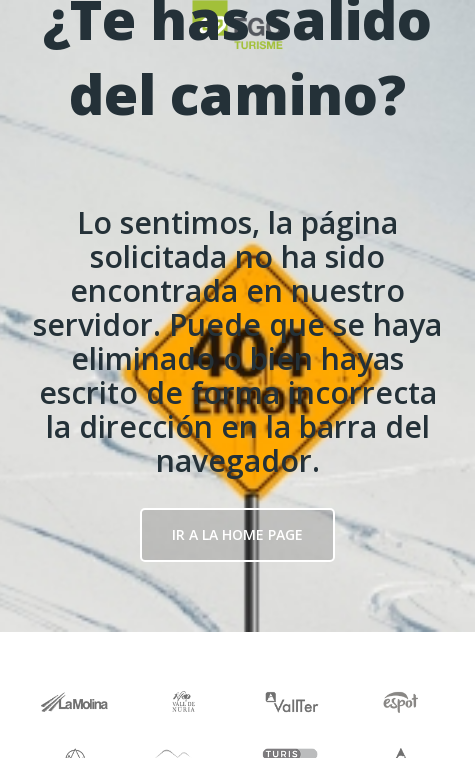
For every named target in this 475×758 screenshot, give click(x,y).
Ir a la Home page (237, 534)
